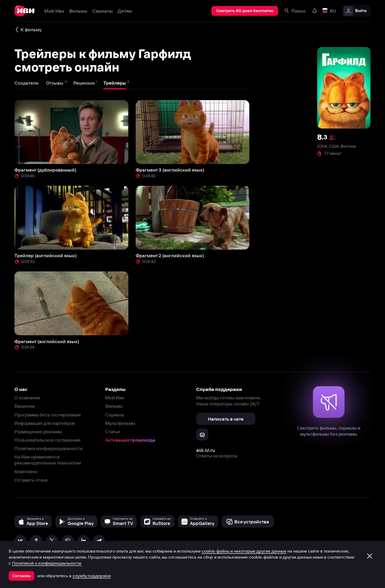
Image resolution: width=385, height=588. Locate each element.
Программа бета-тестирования (48, 415)
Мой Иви (115, 398)
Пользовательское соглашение (48, 440)
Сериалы (115, 415)
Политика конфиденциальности (49, 448)
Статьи (113, 432)
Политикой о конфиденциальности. (47, 563)
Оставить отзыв (31, 480)
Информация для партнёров (45, 423)
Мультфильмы (120, 423)
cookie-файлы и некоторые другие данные (244, 551)
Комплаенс (26, 471)
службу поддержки (92, 576)
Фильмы (114, 406)
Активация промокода (130, 440)
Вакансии (25, 406)
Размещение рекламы (38, 432)
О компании (27, 398)
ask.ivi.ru (206, 450)
